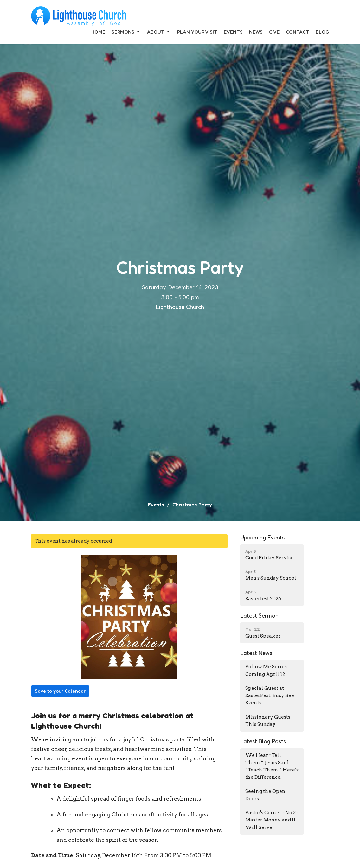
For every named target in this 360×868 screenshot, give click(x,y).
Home (98, 32)
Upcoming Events (262, 537)
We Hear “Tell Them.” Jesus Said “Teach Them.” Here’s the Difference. (272, 766)
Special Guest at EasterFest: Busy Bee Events (270, 696)
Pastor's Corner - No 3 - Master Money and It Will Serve (272, 820)
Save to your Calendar (60, 691)
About (159, 32)
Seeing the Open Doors (265, 795)
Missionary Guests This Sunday (268, 721)
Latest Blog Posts (263, 741)
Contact (298, 32)
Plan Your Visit (197, 32)
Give (274, 32)
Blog (322, 32)
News (256, 32)
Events (233, 32)
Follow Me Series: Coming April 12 (267, 670)
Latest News (256, 653)
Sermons (126, 32)
